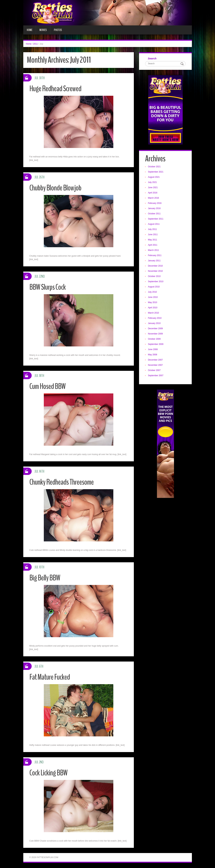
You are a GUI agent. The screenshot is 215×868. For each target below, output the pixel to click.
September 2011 (156, 219)
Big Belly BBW (45, 578)
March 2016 (153, 198)
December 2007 (155, 360)
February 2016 (155, 203)
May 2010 (153, 302)
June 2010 (153, 297)
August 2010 (154, 287)
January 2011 (154, 261)
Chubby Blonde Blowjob (55, 188)
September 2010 (156, 281)
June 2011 (153, 234)
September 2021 (156, 172)
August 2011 (154, 224)
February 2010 (155, 318)
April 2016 (153, 193)
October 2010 (154, 276)
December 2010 (155, 266)
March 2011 (153, 250)
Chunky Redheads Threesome (62, 482)
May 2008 (153, 355)
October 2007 (154, 370)
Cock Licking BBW (48, 773)
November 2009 (155, 334)
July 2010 (152, 292)
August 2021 (154, 177)
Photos (58, 30)
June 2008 (153, 349)
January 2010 (154, 323)
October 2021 (154, 167)
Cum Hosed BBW (47, 386)
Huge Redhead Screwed (55, 89)
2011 (36, 44)
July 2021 (152, 182)
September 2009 (156, 344)
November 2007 (155, 365)
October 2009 (154, 339)
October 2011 (154, 214)
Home (30, 30)
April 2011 (153, 245)
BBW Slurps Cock (48, 287)
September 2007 (156, 376)
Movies (43, 30)
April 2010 (153, 308)
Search (152, 58)
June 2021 (153, 187)
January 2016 (154, 208)
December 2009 (155, 329)
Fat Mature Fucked (50, 677)
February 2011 (155, 255)
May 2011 (153, 240)
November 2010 (155, 271)
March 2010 (153, 313)
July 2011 (152, 229)
